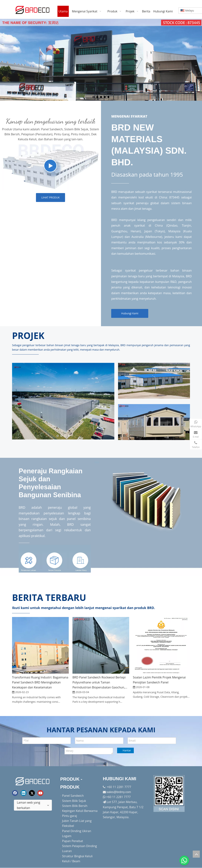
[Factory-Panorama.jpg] (169, 794)
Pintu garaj (69, 816)
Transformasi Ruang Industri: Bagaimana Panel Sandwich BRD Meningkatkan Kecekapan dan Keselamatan (40, 682)
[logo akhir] (33, 781)
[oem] (55, 562)
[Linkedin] (24, 793)
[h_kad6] (154, 381)
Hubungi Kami (130, 313)
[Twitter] (32, 793)
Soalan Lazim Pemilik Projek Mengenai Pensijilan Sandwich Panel (159, 680)
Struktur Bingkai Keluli (77, 856)
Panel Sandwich (73, 796)
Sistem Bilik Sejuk (74, 801)
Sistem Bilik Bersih (75, 806)
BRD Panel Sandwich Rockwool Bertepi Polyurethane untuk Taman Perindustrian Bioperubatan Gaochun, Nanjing (99, 683)
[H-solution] (151, 500)
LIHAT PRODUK (50, 197)
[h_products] (50, 167)
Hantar (127, 750)
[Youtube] (40, 793)
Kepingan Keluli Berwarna (80, 811)
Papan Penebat (73, 841)
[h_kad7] (154, 422)
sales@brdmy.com (119, 792)
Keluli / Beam (71, 861)
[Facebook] (15, 793)
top (196, 854)
